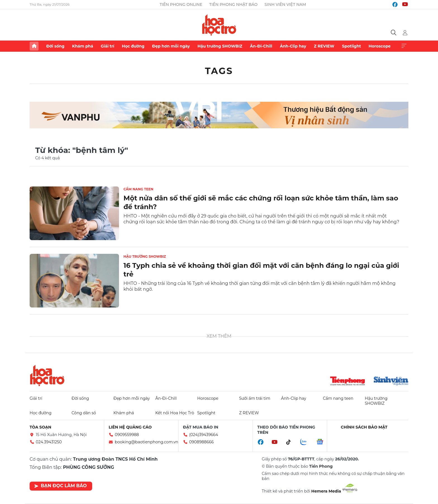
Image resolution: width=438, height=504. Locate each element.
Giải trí (108, 46)
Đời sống (55, 46)
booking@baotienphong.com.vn (147, 442)
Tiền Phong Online (181, 4)
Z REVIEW (324, 46)
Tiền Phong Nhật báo (233, 4)
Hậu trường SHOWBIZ (220, 46)
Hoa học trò (47, 375)
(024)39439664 (204, 435)
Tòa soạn (41, 427)
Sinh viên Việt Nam (285, 4)
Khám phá (83, 46)
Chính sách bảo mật (364, 427)
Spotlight (351, 46)
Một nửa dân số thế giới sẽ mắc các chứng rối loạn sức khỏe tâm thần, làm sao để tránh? (261, 202)
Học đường (133, 46)
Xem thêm (404, 46)
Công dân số (84, 413)
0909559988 (127, 435)
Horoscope (380, 46)
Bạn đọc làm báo (60, 486)
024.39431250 (49, 442)
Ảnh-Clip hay (293, 46)
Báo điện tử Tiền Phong (219, 25)
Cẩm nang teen (138, 189)
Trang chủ (34, 46)
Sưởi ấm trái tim (255, 398)
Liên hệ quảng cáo (130, 427)
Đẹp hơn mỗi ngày (171, 46)
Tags (219, 71)
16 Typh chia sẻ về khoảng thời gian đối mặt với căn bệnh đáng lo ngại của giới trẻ (261, 270)
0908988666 (201, 442)
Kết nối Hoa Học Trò (175, 413)
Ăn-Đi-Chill (261, 46)
